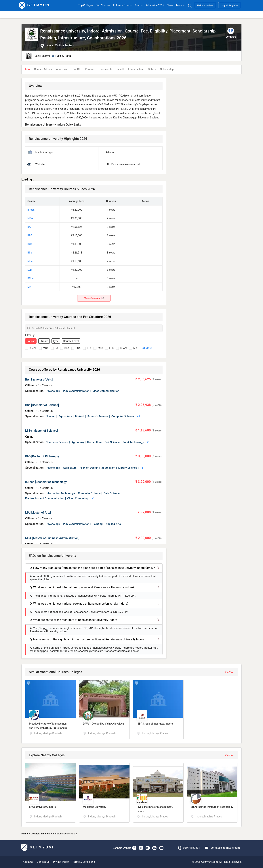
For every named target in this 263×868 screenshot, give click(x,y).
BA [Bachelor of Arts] (39, 380)
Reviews (90, 69)
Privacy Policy (61, 862)
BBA (30, 235)
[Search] (190, 6)
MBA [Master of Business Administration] (52, 538)
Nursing (51, 416)
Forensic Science (98, 416)
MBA (30, 218)
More (181, 5)
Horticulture (94, 442)
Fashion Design (89, 468)
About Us (28, 862)
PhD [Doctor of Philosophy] (43, 456)
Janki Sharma (43, 56)
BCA (30, 244)
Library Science (128, 468)
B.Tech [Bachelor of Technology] (46, 482)
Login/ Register (229, 5)
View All (230, 672)
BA (29, 227)
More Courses (94, 298)
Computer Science (123, 416)
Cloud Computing (78, 498)
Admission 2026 (155, 5)
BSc (30, 253)
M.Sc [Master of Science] (42, 431)
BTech (31, 210)
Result (120, 69)
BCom (31, 278)
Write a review (205, 5)
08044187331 (191, 848)
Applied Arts (113, 524)
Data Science (112, 493)
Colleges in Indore (40, 834)
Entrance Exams (122, 5)
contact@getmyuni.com (225, 848)
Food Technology (133, 442)
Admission (62, 69)
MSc (30, 261)
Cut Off (77, 69)
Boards (138, 5)
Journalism (108, 468)
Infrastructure (136, 69)
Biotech (80, 416)
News (170, 5)
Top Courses (103, 5)
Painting (97, 524)
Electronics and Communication (45, 498)
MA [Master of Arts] (38, 513)
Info (27, 69)
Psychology (53, 391)
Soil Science (112, 442)
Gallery (152, 69)
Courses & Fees (43, 69)
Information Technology (60, 493)
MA (29, 287)
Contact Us (43, 862)
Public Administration (76, 391)
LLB (30, 270)
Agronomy (78, 442)
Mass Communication (106, 391)
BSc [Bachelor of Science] (42, 405)
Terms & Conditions (84, 862)
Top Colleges (86, 5)
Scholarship (167, 69)
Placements (106, 69)
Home (25, 834)
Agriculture (65, 416)
